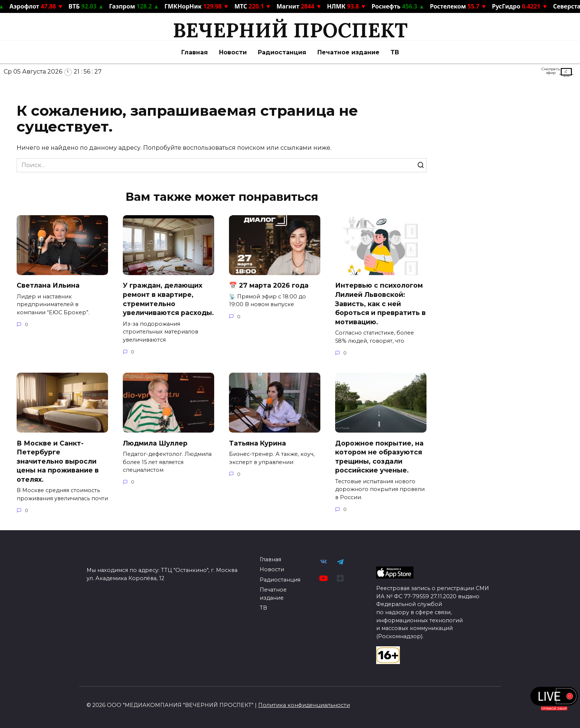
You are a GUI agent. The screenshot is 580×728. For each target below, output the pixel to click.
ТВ (395, 52)
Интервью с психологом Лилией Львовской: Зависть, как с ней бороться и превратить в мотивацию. (380, 304)
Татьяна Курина (258, 443)
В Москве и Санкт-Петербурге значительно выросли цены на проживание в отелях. (58, 461)
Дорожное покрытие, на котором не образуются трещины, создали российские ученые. (379, 456)
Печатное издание (348, 52)
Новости (233, 52)
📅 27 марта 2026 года (269, 285)
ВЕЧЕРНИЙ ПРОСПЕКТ (290, 30)
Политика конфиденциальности (304, 705)
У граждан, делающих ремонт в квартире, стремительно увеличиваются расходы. (168, 299)
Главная (195, 52)
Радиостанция (282, 52)
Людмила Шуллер (155, 443)
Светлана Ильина (48, 285)
